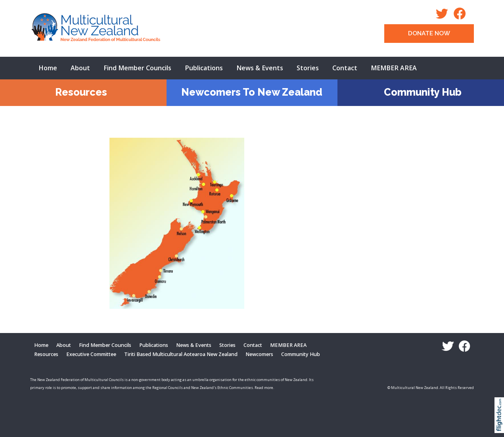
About (80, 68)
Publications (204, 68)
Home (48, 68)
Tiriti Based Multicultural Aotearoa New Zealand (181, 354)
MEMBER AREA (394, 68)
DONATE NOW (429, 33)
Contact (345, 68)
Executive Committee (91, 354)
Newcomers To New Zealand (252, 92)
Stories (308, 68)
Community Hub (423, 92)
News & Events (260, 68)
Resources (81, 92)
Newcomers (259, 354)
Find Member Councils (137, 68)
